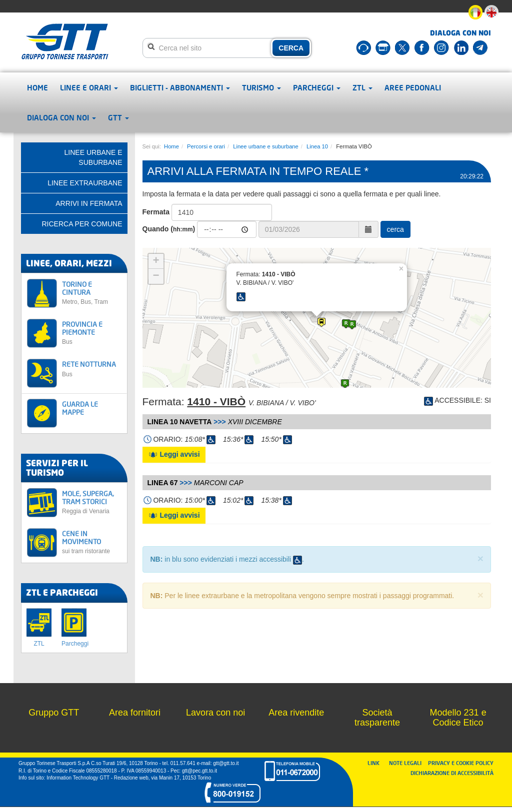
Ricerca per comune (82, 224)
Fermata (156, 212)
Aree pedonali (413, 87)
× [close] (480, 558)
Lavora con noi (215, 713)
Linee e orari (89, 87)
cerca (395, 229)
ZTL (362, 87)
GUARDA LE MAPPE (80, 408)
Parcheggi (317, 87)
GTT (118, 117)
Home (37, 87)
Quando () (169, 229)
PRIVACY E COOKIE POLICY (461, 763)
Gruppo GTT (54, 713)
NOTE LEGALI (407, 763)
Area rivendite (296, 713)
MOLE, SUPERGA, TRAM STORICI (92, 502)
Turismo (261, 87)
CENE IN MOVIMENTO (92, 542)
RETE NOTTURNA (92, 369)
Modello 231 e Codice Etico (458, 718)
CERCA (291, 48)
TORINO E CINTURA (92, 293)
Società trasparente (377, 718)
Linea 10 (317, 146)
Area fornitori (135, 713)
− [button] (156, 276)
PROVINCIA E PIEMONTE (92, 333)
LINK (376, 763)
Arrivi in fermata (89, 203)
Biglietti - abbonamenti (180, 87)
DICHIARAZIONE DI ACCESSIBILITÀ (452, 773)
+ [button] (156, 261)
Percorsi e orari (206, 146)
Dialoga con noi (61, 117)
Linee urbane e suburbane (266, 146)
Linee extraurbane (85, 183)
